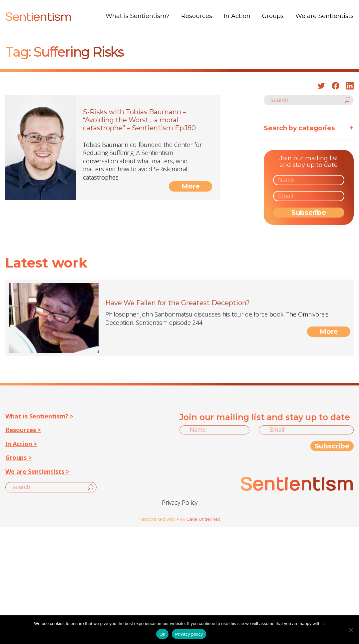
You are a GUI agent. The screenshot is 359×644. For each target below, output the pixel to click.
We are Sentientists (325, 16)
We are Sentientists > (37, 471)
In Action (237, 16)
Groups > (18, 457)
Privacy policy (189, 634)
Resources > (23, 430)
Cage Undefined (203, 519)
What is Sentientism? (138, 16)
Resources (197, 16)
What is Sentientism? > (39, 416)
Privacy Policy (180, 502)
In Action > (21, 444)
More (191, 186)
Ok (162, 634)
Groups (273, 16)
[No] (351, 630)
